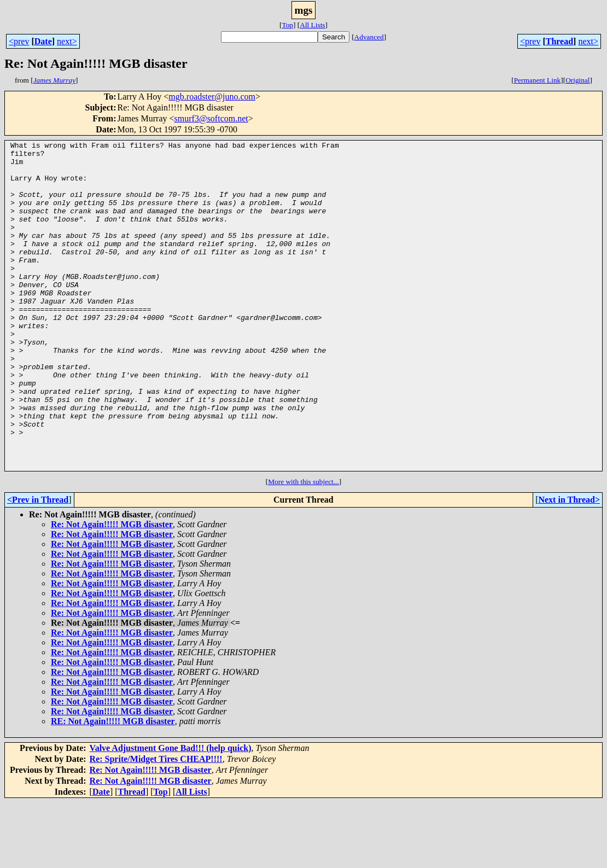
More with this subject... (303, 547)
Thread (559, 41)
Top (287, 25)
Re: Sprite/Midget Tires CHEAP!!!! (156, 825)
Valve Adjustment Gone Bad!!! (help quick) (171, 814)
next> (67, 41)
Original (577, 80)
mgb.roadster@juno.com (212, 97)
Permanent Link (538, 80)
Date (43, 41)
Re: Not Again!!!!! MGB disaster (112, 590)
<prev (19, 41)
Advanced (369, 37)
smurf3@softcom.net (211, 118)
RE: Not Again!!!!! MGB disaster (113, 787)
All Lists (312, 25)
